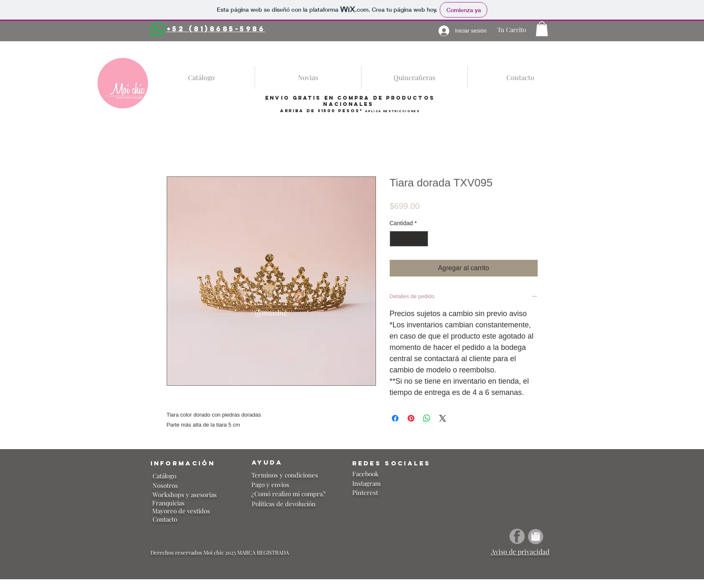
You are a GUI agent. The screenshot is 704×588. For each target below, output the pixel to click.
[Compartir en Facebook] (395, 418)
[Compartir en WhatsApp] (427, 418)
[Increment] (422, 239)
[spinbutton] (409, 239)
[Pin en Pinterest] (411, 418)
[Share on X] (443, 418)
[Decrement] (396, 239)
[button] (542, 29)
